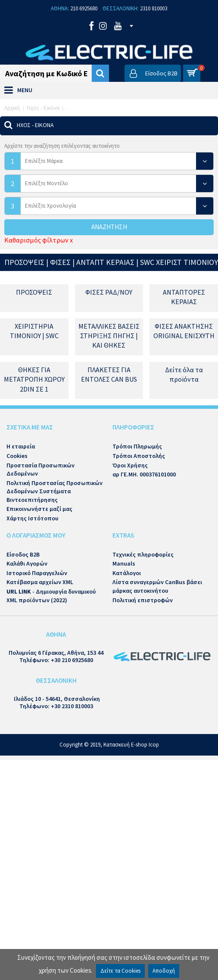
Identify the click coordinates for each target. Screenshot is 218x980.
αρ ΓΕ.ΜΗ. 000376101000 (144, 474)
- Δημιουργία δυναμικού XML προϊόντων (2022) (51, 596)
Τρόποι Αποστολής (139, 456)
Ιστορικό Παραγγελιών (37, 573)
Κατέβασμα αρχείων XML (40, 582)
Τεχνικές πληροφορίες (143, 554)
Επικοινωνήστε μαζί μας (39, 509)
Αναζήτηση (109, 227)
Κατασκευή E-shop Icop (131, 745)
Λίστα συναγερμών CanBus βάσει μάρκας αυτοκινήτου (157, 586)
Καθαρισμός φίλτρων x (39, 240)
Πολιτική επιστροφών (143, 600)
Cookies (17, 456)
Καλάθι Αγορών (27, 563)
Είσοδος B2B (23, 554)
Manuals (124, 563)
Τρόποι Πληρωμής (137, 446)
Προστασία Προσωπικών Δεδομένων (40, 470)
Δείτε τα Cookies (120, 971)
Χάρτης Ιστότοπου (32, 518)
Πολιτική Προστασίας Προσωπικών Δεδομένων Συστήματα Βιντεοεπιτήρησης (54, 491)
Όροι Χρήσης (130, 465)
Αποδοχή (164, 971)
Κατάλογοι (127, 573)
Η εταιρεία (21, 446)
